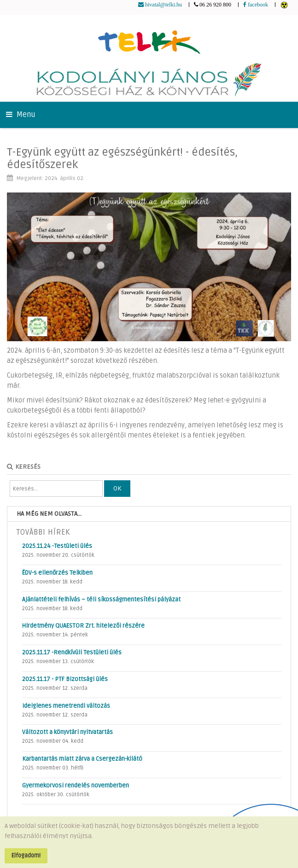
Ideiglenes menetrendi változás (66, 706)
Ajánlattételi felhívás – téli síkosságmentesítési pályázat (101, 600)
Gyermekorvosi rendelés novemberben (76, 786)
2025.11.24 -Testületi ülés (57, 546)
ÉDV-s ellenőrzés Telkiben (57, 573)
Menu (21, 115)
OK (117, 488)
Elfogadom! (26, 856)
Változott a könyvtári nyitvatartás (67, 732)
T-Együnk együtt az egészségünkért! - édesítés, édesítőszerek (122, 158)
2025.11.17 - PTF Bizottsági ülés (65, 679)
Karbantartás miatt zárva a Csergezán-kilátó (82, 759)
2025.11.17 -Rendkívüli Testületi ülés (72, 652)
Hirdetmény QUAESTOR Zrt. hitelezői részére (83, 626)
